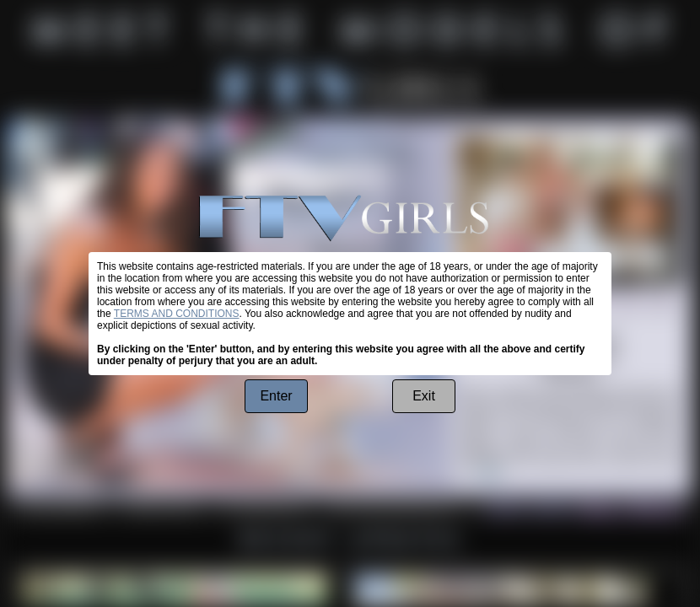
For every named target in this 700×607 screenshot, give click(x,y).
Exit (424, 396)
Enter (276, 396)
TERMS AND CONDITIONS (177, 314)
